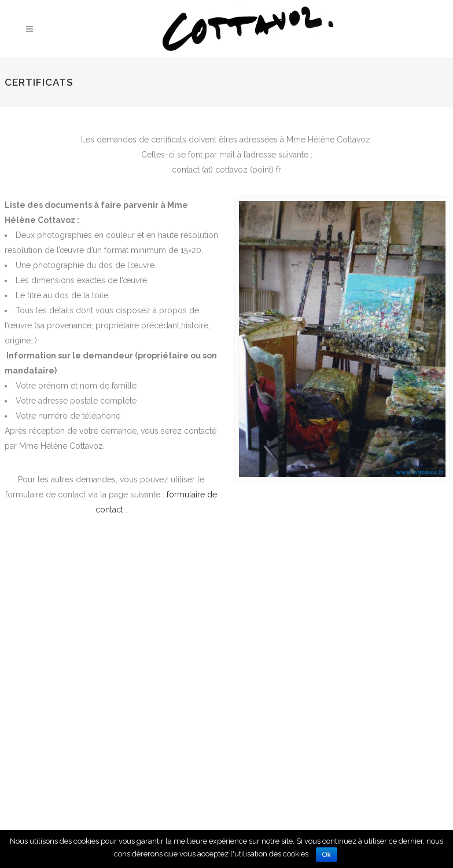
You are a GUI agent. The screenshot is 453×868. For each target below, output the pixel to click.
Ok (327, 855)
